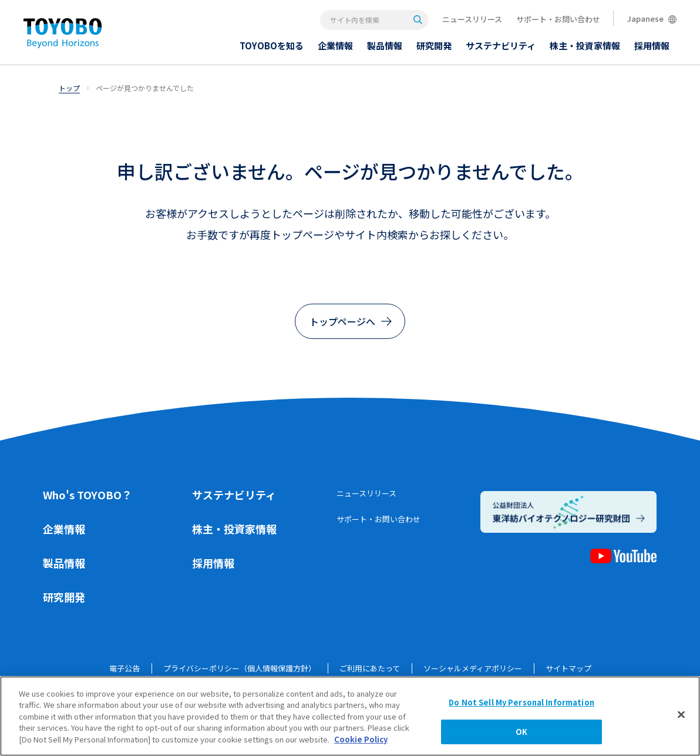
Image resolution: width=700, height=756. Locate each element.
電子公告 (124, 668)
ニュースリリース (472, 19)
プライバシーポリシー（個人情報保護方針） (240, 668)
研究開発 (64, 597)
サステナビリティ (234, 495)
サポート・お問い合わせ (558, 19)
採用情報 (213, 563)
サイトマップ (568, 668)
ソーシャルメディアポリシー (473, 668)
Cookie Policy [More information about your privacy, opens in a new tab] (361, 739)
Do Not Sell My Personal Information (521, 702)
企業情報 (64, 529)
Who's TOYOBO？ (87, 495)
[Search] (418, 20)
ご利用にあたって (370, 668)
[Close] (681, 714)
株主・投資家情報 (234, 529)
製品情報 (64, 563)
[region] (350, 716)
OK (521, 732)
